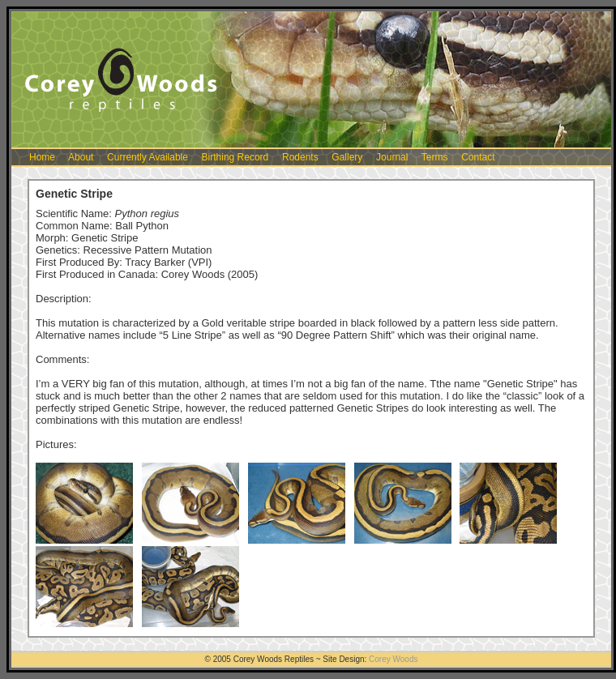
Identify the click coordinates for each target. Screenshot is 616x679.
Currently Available (148, 157)
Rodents (300, 157)
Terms (435, 157)
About (81, 157)
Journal (392, 157)
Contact (478, 157)
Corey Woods (393, 659)
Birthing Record (235, 157)
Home (42, 157)
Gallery (347, 157)
